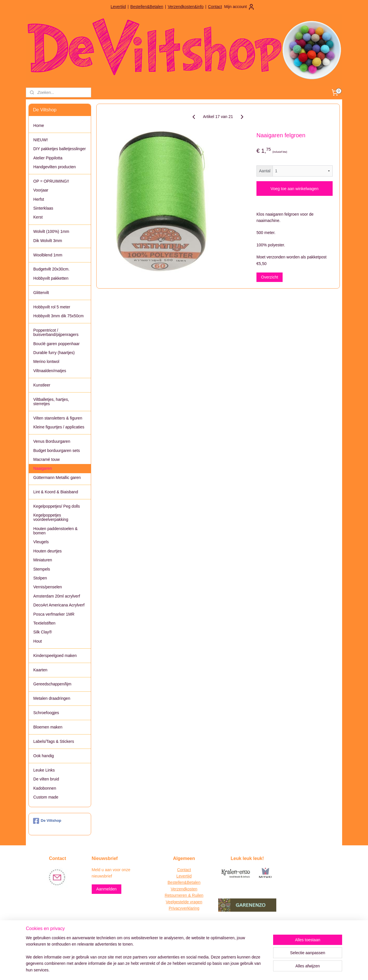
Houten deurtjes (48, 551)
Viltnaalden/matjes (50, 371)
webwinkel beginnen (193, 969)
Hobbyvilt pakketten (51, 278)
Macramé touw (47, 459)
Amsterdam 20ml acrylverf (57, 596)
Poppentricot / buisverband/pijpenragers (56, 332)
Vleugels (41, 542)
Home (39, 125)
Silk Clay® (43, 632)
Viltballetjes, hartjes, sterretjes (51, 402)
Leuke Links (44, 770)
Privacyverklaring (184, 908)
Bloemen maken (48, 727)
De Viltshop (47, 821)
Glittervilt (41, 293)
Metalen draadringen (52, 698)
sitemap (164, 969)
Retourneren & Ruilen (184, 895)
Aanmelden (107, 889)
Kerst (38, 217)
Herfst (39, 199)
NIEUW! (41, 140)
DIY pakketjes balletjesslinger (60, 149)
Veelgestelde (177, 902)
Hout (38, 641)
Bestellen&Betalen (147, 7)
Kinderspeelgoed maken (55, 656)
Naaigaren (43, 468)
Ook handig (44, 756)
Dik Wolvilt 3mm (48, 241)
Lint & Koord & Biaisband (56, 492)
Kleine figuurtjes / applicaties (59, 427)
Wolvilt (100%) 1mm (51, 231)
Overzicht (270, 277)
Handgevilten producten (55, 167)
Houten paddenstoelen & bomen (55, 531)
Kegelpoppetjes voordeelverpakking (51, 517)
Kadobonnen (45, 788)
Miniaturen (43, 560)
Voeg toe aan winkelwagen (295, 189)
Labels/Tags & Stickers (54, 741)
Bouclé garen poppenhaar (56, 344)
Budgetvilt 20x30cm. (51, 269)
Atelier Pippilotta (48, 158)
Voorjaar (41, 190)
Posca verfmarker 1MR (54, 614)
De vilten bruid (46, 779)
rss (174, 969)
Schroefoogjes (46, 713)
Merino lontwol (46, 362)
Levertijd (118, 7)
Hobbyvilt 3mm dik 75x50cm (59, 316)
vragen (196, 902)
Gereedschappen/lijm (52, 684)
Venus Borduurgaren (52, 441)
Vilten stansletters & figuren (58, 418)
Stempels (42, 569)
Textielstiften (44, 623)
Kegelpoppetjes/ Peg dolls (57, 506)
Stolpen (40, 578)
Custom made (46, 797)
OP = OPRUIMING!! (51, 181)
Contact (215, 7)
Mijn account (240, 7)
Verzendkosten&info (186, 7)
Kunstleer (42, 385)
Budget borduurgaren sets (57, 451)
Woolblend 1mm (48, 255)
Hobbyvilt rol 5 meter (52, 307)
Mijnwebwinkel (237, 969)
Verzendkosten (184, 889)
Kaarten (40, 670)
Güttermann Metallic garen (57, 478)
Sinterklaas (43, 208)
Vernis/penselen (48, 587)
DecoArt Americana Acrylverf (59, 605)
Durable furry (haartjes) (54, 353)
